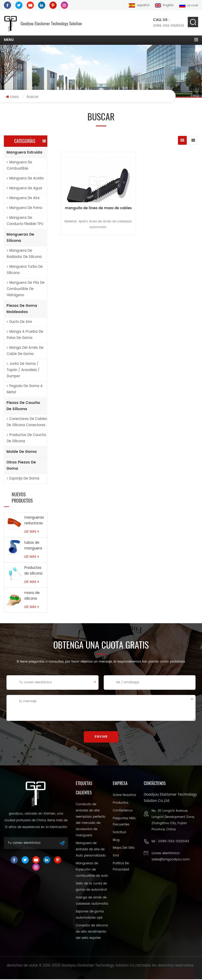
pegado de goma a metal (25, 390)
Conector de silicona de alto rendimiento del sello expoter (92, 932)
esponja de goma (23, 479)
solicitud (119, 833)
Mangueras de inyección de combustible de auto (92, 870)
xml (116, 856)
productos (121, 804)
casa (12, 97)
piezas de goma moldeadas (22, 309)
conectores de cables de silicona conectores (27, 423)
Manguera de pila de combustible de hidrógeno (26, 290)
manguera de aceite (25, 179)
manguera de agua (24, 189)
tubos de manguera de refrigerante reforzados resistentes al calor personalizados (34, 547)
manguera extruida (24, 153)
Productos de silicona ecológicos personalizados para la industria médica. (34, 572)
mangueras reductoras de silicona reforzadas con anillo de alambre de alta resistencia (34, 521)
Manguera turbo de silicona (25, 270)
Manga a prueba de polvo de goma (25, 335)
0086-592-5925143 (169, 23)
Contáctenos (123, 811)
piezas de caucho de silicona (23, 406)
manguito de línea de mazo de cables (82, 212)
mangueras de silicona (20, 238)
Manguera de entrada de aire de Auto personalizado (91, 850)
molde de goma (22, 452)
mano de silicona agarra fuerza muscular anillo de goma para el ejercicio (34, 597)
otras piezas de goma (21, 466)
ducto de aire (19, 322)
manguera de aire (23, 199)
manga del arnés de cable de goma (25, 351)
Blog (116, 841)
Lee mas (32, 532)
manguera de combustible (19, 166)
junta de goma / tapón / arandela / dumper (23, 371)
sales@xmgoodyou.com (171, 860)
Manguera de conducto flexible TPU (25, 222)
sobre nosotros (124, 796)
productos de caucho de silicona (26, 439)
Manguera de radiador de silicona (24, 254)
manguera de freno (24, 209)
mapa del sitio (124, 849)
